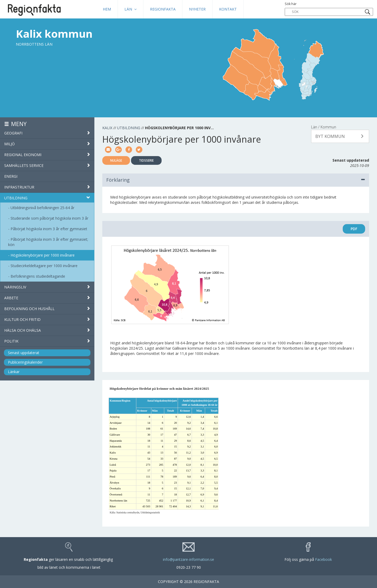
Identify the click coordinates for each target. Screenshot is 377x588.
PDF (354, 229)
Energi (11, 176)
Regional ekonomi (47, 155)
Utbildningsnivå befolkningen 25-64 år (42, 208)
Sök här (329, 9)
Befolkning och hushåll (47, 309)
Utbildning (47, 198)
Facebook (323, 559)
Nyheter (197, 9)
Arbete (47, 298)
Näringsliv (47, 287)
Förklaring (236, 180)
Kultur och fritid (47, 319)
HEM (107, 9)
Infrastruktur (47, 187)
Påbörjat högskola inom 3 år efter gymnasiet (49, 229)
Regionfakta (163, 9)
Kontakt (228, 9)
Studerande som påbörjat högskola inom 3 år (49, 218)
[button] (340, 136)
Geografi (47, 133)
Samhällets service (47, 165)
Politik (47, 341)
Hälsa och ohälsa (47, 330)
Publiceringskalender (25, 362)
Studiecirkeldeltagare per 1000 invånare (44, 266)
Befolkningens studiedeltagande (38, 276)
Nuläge (116, 160)
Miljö (47, 144)
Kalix (107, 128)
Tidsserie (146, 160)
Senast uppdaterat (24, 353)
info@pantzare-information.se (188, 559)
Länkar (14, 372)
